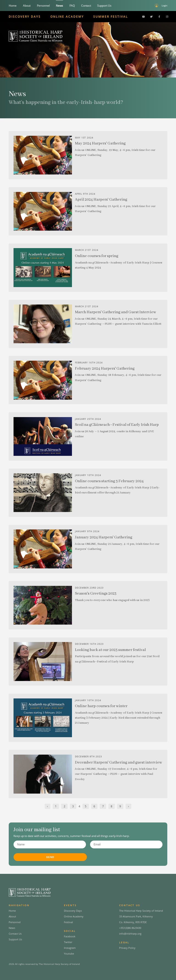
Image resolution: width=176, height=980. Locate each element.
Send (50, 857)
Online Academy (67, 17)
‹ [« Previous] (47, 806)
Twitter (68, 942)
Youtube (69, 954)
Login (164, 6)
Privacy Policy (127, 948)
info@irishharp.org (130, 934)
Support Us (104, 6)
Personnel (43, 6)
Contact (86, 6)
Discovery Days (25, 17)
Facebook (70, 936)
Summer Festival (111, 17)
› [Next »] (129, 806)
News (59, 6)
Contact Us (15, 934)
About (27, 6)
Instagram (70, 948)
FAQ (72, 6)
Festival (68, 922)
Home (13, 6)
